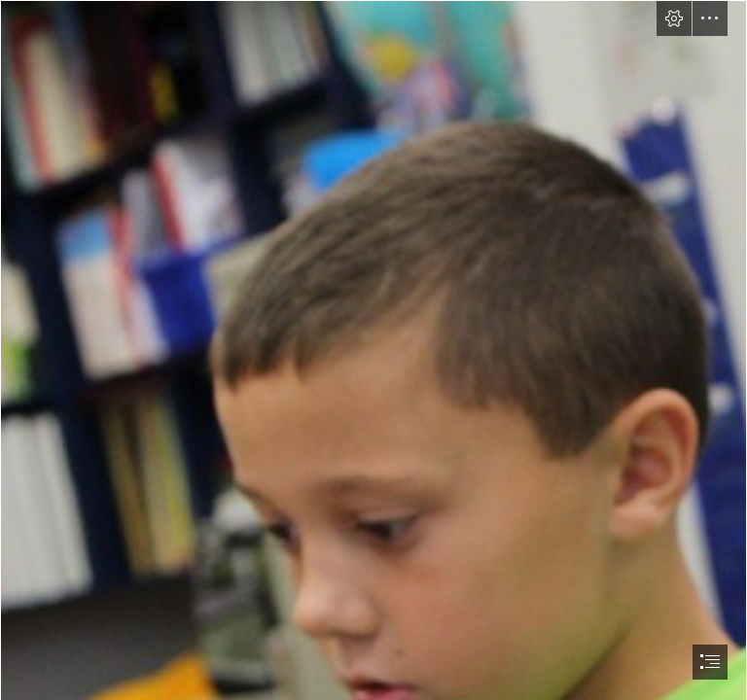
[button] (674, 18)
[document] (373, 350)
